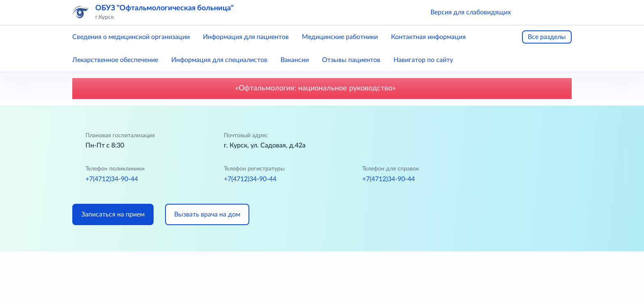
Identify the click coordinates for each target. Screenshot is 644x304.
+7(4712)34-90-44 (112, 179)
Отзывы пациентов (351, 60)
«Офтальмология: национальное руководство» (322, 88)
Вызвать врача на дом (207, 214)
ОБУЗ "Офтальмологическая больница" (164, 8)
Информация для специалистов (219, 60)
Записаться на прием (113, 214)
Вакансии (295, 60)
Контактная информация (428, 37)
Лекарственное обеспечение (115, 60)
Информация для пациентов (246, 37)
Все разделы (547, 37)
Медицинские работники (340, 37)
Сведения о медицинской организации (131, 37)
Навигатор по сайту (423, 60)
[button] (529, 12)
